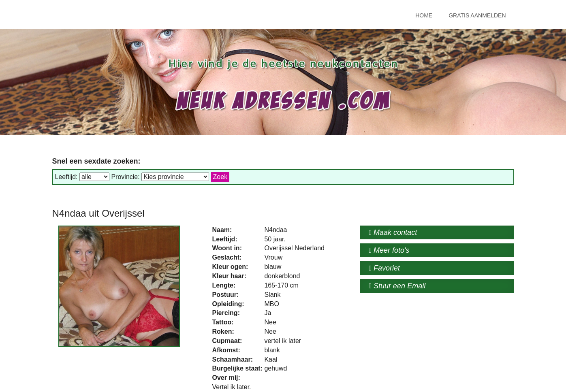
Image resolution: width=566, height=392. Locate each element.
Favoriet (385, 268)
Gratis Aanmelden (477, 15)
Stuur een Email (397, 286)
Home (424, 15)
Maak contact (393, 232)
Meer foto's (389, 250)
